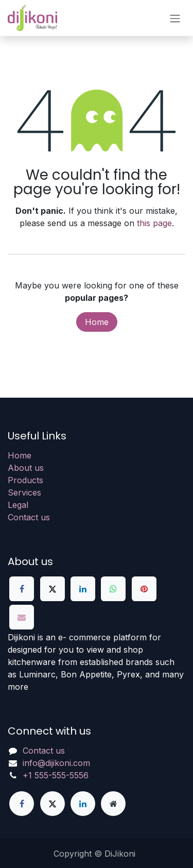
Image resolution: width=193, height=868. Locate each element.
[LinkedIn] (83, 589)
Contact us (29, 517)
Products (25, 480)
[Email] (22, 617)
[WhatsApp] (113, 589)
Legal (18, 505)
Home (97, 322)
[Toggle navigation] (175, 18)
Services (24, 492)
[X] (52, 589)
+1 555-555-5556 (56, 775)
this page (154, 223)
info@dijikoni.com (56, 763)
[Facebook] (22, 589)
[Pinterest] (144, 589)
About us (26, 468)
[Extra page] (113, 804)
